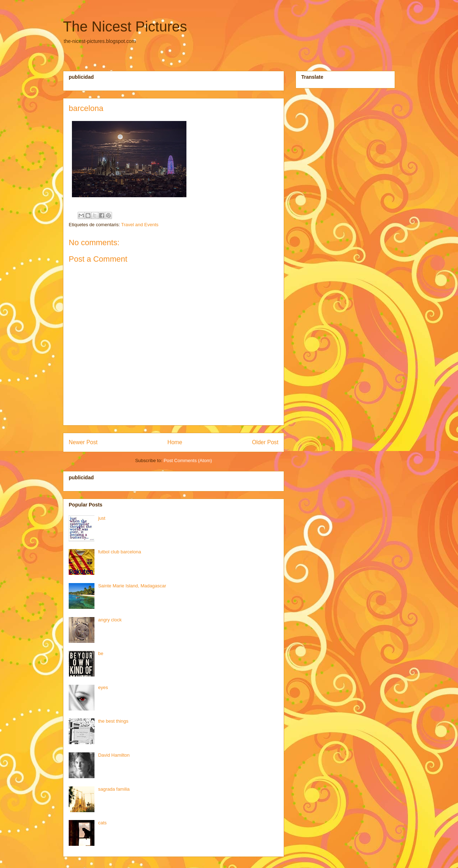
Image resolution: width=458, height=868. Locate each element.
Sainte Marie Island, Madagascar (132, 586)
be (101, 653)
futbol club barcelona (120, 552)
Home (175, 442)
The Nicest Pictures (125, 26)
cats (102, 823)
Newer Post (83, 442)
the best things (113, 721)
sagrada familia (114, 789)
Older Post (265, 442)
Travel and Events (140, 225)
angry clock (110, 620)
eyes (103, 687)
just (102, 518)
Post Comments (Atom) (188, 460)
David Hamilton (114, 755)
